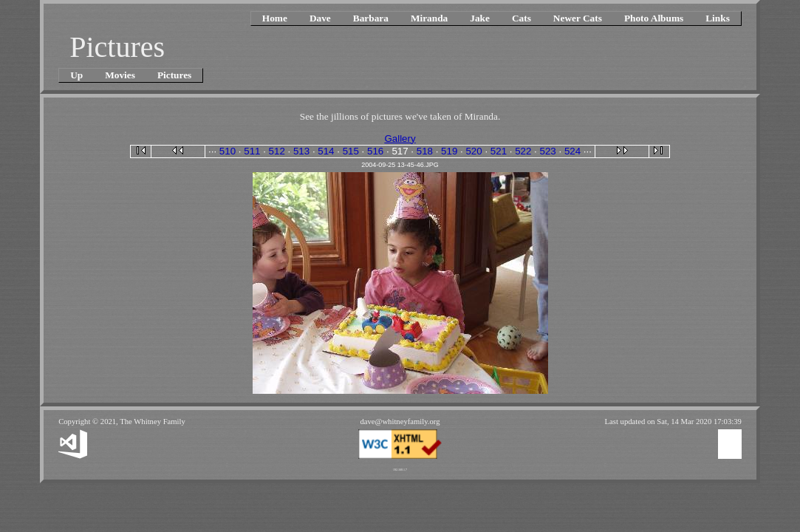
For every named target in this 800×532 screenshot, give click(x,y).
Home (275, 18)
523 (548, 151)
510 (228, 151)
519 (449, 151)
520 (473, 151)
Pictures (174, 75)
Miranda (429, 18)
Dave (320, 18)
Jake (480, 18)
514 (326, 151)
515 (351, 151)
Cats (522, 18)
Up (76, 75)
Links (718, 18)
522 (523, 151)
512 (277, 151)
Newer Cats (578, 18)
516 (375, 151)
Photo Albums (654, 18)
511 (252, 151)
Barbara (371, 18)
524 (572, 151)
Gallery (400, 139)
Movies (120, 75)
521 (499, 151)
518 (425, 151)
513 (301, 151)
